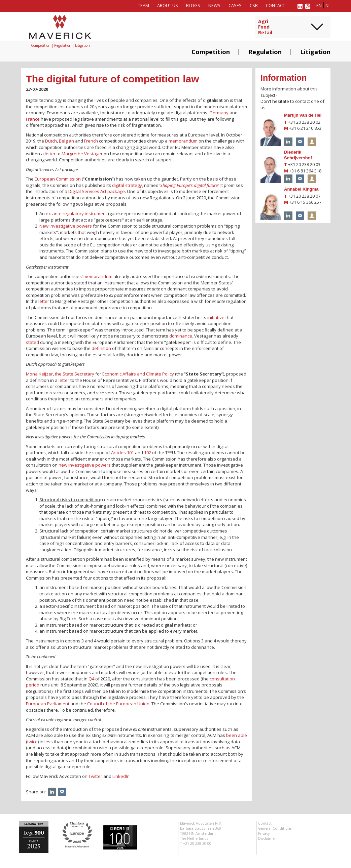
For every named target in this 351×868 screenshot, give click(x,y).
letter (50, 154)
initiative (216, 317)
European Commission (58, 179)
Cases (235, 5)
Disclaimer (267, 838)
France (33, 119)
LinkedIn (121, 776)
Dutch (51, 141)
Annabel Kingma (301, 189)
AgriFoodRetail (265, 27)
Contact (275, 5)
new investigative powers (85, 465)
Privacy (264, 833)
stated (32, 342)
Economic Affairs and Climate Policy (138, 374)
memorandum (183, 141)
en (319, 5)
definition (101, 348)
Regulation (265, 52)
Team (144, 5)
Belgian (66, 141)
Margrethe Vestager (82, 154)
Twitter (95, 776)
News (214, 5)
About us (168, 5)
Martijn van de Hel (303, 115)
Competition (211, 52)
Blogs (193, 5)
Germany (219, 113)
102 (148, 452)
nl (328, 5)
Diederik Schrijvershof (298, 155)
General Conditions (275, 828)
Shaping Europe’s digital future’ (189, 185)
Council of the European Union (118, 704)
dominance (181, 336)
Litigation (315, 52)
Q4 (91, 679)
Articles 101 (122, 452)
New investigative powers (66, 226)
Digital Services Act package (97, 191)
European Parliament (48, 704)
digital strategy (127, 185)
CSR (254, 5)
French (91, 141)
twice (32, 742)
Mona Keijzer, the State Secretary (60, 374)
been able (237, 735)
